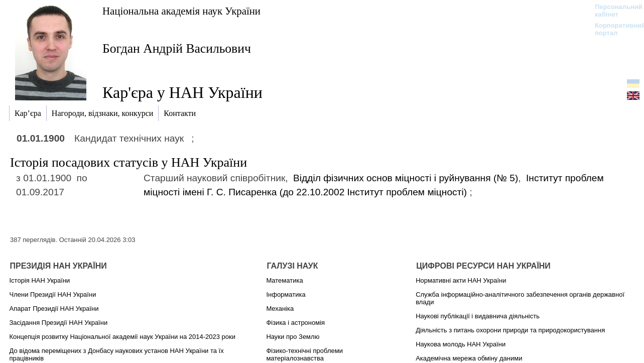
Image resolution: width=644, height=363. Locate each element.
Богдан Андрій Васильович (177, 48)
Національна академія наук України (181, 11)
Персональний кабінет (614, 11)
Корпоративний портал (614, 29)
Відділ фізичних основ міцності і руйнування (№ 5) (406, 178)
